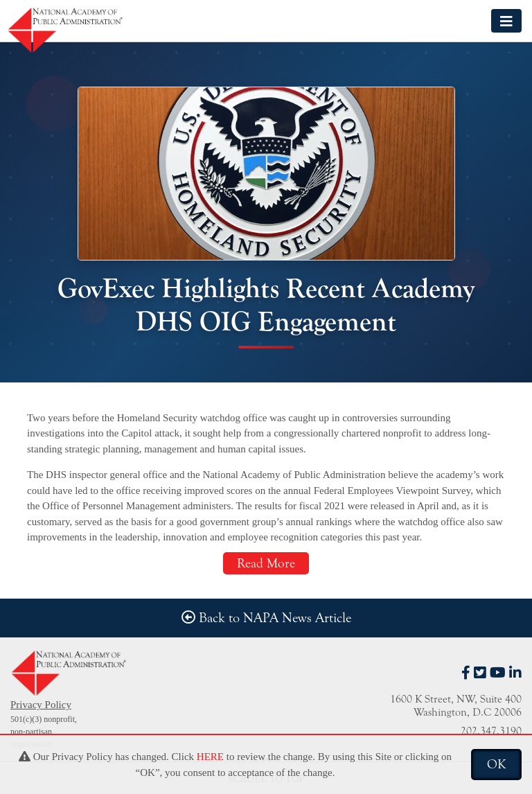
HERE (210, 757)
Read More (266, 563)
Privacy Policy (41, 705)
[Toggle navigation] (506, 20)
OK (496, 764)
